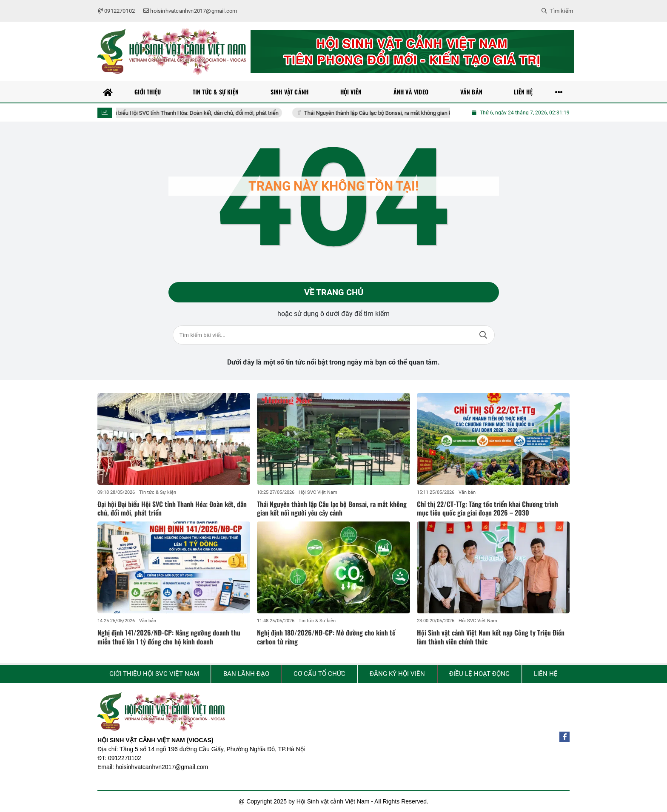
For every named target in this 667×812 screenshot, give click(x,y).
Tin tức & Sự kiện (158, 492)
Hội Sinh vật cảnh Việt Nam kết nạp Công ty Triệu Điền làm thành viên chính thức (491, 637)
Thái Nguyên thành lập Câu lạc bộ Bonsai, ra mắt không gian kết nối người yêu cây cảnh (422, 113)
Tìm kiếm (483, 335)
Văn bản (467, 492)
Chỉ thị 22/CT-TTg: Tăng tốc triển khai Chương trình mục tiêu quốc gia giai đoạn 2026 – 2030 (487, 509)
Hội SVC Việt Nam (318, 492)
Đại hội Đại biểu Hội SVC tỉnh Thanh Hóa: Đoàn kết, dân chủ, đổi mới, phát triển (198, 113)
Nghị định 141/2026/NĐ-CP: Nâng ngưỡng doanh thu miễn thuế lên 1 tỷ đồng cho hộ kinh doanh (169, 637)
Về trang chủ (334, 292)
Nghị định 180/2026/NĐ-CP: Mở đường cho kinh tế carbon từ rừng (326, 637)
